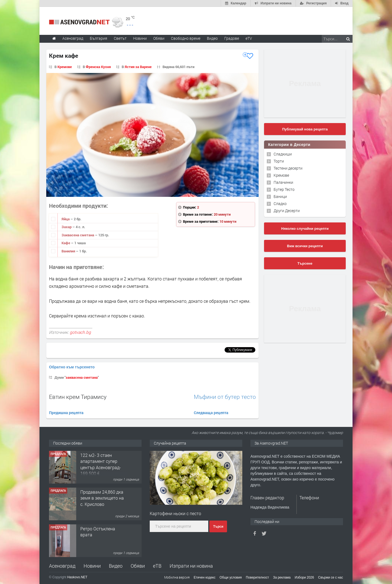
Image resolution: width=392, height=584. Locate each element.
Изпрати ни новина (191, 566)
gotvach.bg (80, 332)
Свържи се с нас (330, 577)
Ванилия (69, 251)
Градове (232, 38)
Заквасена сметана (78, 235)
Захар (67, 227)
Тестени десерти (288, 168)
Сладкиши (283, 154)
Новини (140, 38)
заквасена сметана (82, 377)
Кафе (66, 243)
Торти (279, 161)
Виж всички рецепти (305, 246)
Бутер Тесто (284, 189)
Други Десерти (287, 211)
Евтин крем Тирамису (78, 397)
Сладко (280, 204)
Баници (280, 196)
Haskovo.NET (77, 577)
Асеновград (62, 566)
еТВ (157, 566)
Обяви (138, 566)
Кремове (65, 67)
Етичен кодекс (205, 577)
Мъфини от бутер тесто (225, 397)
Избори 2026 (304, 577)
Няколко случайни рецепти (305, 229)
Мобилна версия (177, 577)
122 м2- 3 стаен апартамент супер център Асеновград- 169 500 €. (101, 464)
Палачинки (283, 182)
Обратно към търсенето (72, 367)
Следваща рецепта (211, 413)
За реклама (282, 577)
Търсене (305, 263)
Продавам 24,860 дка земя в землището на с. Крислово (102, 498)
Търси (218, 527)
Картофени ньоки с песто (175, 513)
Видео (116, 566)
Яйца (66, 219)
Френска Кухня (98, 67)
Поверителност (257, 577)
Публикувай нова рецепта (305, 129)
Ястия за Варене (138, 67)
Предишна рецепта (66, 413)
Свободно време (186, 38)
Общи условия (231, 577)
